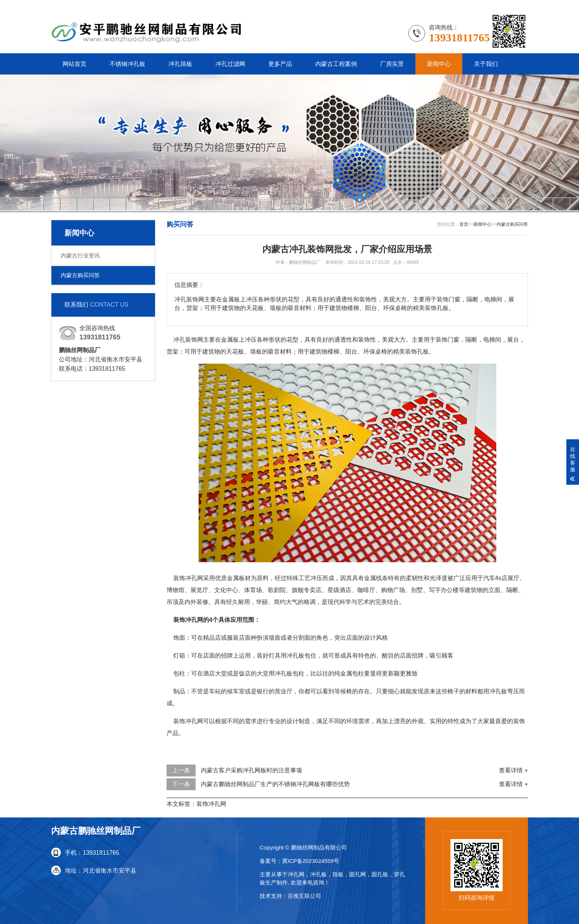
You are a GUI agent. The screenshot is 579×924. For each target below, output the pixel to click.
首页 (464, 224)
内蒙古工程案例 (336, 64)
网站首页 (75, 64)
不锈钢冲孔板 (127, 64)
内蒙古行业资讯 (80, 255)
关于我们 (486, 64)
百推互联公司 (304, 896)
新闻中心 (439, 64)
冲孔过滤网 (230, 64)
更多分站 (516, 5)
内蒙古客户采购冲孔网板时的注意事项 (251, 770)
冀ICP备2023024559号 (311, 861)
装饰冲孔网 (211, 804)
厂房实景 (392, 64)
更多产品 (280, 64)
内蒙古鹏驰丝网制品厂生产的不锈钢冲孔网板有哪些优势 (275, 784)
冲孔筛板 (180, 64)
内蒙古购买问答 (80, 275)
